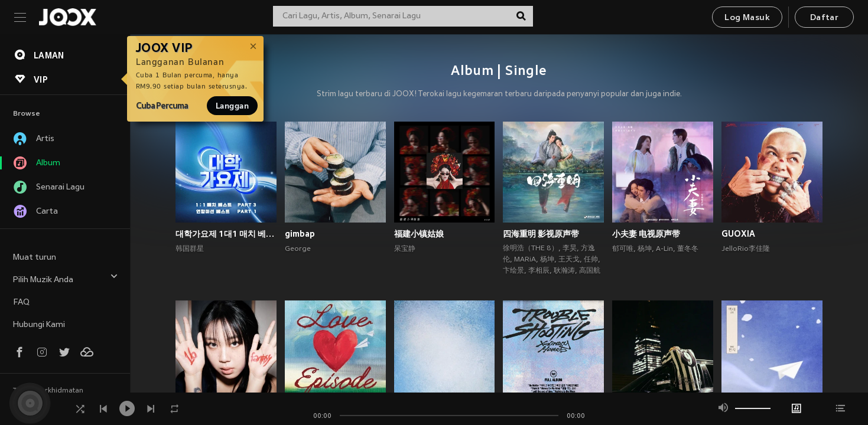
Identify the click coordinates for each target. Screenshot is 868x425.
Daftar (824, 18)
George (298, 249)
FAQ (21, 303)
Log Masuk (747, 18)
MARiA (525, 260)
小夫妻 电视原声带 (646, 234)
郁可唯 (623, 249)
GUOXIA (738, 234)
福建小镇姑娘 (419, 234)
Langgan (232, 106)
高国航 (590, 271)
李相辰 (539, 271)
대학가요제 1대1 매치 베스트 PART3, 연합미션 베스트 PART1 (226, 234)
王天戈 (569, 260)
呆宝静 (405, 249)
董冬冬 (688, 249)
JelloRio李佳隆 (746, 249)
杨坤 (547, 260)
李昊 (570, 249)
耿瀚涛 (564, 271)
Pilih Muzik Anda (66, 278)
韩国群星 (190, 249)
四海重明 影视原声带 (541, 234)
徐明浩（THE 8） (531, 249)
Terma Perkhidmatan (48, 391)
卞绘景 (513, 271)
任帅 (591, 260)
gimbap (300, 234)
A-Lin (664, 249)
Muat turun (35, 258)
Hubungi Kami (39, 325)
